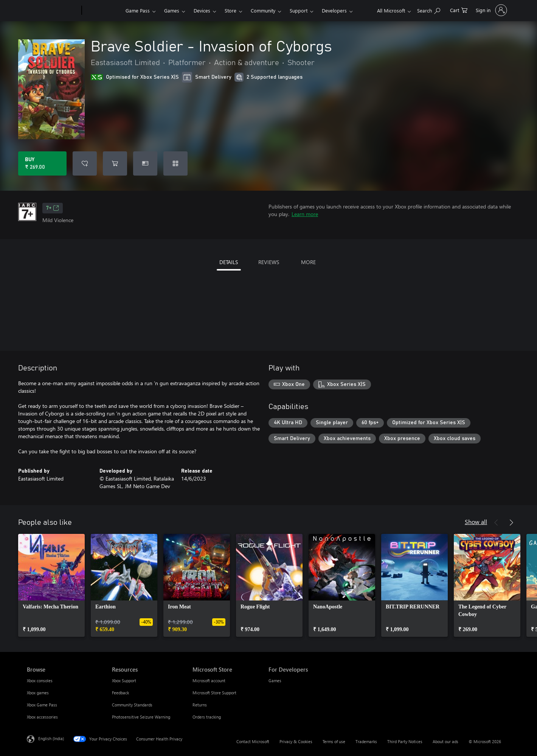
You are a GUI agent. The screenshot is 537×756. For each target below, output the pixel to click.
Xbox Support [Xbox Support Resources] (124, 681)
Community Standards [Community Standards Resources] (132, 705)
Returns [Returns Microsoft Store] (200, 705)
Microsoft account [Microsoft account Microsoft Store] (209, 681)
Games (172, 10)
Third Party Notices (405, 741)
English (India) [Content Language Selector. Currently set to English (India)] (51, 738)
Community (263, 10)
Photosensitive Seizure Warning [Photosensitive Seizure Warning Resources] (141, 717)
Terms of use (334, 741)
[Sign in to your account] (491, 10)
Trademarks (366, 741)
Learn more (305, 214)
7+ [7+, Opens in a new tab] (53, 208)
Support (299, 10)
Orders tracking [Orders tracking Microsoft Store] (207, 717)
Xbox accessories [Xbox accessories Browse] (42, 717)
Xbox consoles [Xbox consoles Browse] (40, 681)
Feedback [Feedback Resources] (120, 693)
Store (230, 10)
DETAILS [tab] (229, 262)
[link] (51, 585)
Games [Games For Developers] (275, 681)
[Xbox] (103, 11)
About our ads (445, 741)
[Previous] (496, 523)
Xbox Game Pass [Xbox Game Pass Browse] (42, 705)
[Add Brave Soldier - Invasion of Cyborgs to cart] (115, 163)
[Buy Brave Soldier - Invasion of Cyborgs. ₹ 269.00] (42, 163)
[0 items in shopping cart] (459, 10)
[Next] (511, 523)
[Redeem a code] (175, 163)
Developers (334, 10)
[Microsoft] (53, 11)
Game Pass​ (138, 10)
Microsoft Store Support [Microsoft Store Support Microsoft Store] (214, 693)
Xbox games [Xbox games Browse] (38, 693)
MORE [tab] (308, 262)
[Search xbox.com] (429, 10)
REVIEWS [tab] (269, 262)
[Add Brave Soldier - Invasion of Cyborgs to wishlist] (85, 163)
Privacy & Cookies (296, 741)
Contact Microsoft (253, 741)
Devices (202, 10)
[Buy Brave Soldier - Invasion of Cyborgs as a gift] (145, 163)
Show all (476, 522)
